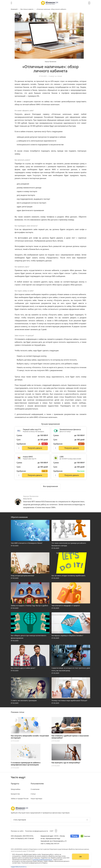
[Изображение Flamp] (75, 840)
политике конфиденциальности (43, 860)
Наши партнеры (36, 799)
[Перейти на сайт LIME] (72, 475)
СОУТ (52, 831)
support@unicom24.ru (19, 867)
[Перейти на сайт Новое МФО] (35, 475)
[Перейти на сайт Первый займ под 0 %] (35, 448)
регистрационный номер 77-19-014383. (23, 851)
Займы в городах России (20, 799)
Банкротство (15, 794)
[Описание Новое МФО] (19, 475)
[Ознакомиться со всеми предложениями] (50, 486)
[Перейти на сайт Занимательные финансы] (72, 448)
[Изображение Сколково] (85, 840)
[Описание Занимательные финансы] (56, 448)
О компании (35, 789)
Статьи (33, 794)
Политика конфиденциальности (37, 831)
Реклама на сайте (17, 831)
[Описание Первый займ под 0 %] (19, 448)
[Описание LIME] (56, 475)
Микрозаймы (16, 789)
